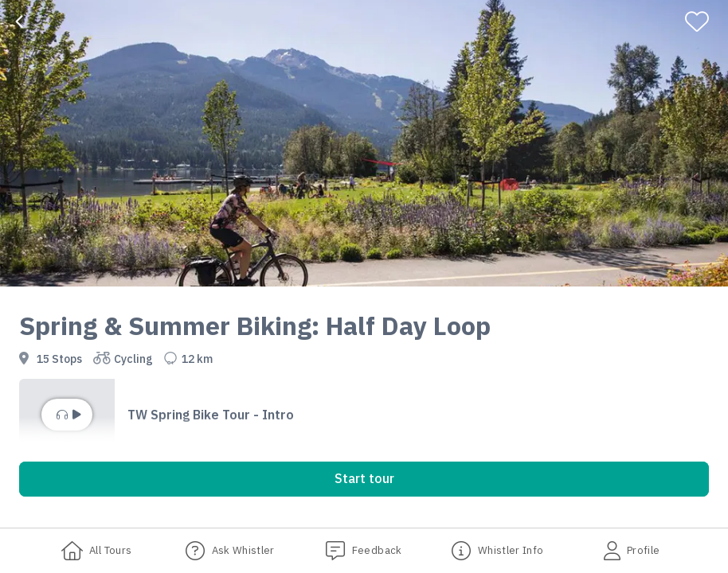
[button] (364, 415)
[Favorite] (704, 21)
